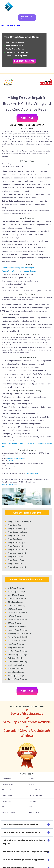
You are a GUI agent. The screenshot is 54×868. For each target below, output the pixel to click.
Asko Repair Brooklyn (16, 669)
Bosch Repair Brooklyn (16, 665)
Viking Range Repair (15, 525)
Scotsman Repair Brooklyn (17, 613)
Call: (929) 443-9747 (24, 61)
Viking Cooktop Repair (16, 560)
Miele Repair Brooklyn (16, 588)
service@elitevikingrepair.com (16, 458)
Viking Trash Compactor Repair (19, 522)
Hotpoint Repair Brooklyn (17, 679)
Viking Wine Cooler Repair (17, 529)
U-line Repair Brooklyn (16, 602)
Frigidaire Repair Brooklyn (17, 620)
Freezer (18, 26)
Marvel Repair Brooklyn (16, 595)
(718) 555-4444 (12, 461)
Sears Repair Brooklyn (16, 644)
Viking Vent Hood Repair (17, 553)
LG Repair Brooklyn (15, 616)
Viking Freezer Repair (15, 546)
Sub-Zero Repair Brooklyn (17, 651)
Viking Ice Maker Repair (16, 543)
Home (2, 26)
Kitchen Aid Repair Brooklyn (18, 637)
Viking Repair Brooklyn (16, 648)
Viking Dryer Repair (15, 564)
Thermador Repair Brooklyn (18, 662)
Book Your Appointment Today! (12, 485)
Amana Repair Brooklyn (16, 672)
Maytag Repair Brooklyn (17, 641)
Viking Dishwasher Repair (17, 536)
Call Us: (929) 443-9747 (26, 18)
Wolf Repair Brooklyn (16, 658)
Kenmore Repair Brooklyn (17, 627)
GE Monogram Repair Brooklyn (19, 634)
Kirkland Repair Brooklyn (17, 599)
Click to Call (27, 118)
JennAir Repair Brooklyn (16, 592)
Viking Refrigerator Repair (17, 532)
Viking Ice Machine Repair (17, 550)
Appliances (10, 26)
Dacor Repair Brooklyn (16, 676)
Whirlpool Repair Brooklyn (17, 655)
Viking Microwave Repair (17, 567)
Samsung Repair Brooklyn (17, 630)
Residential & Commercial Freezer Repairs (19, 271)
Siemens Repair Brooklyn (17, 606)
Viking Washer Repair (16, 557)
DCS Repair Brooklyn (15, 609)
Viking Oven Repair (15, 539)
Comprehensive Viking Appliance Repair (18, 268)
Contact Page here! (32, 474)
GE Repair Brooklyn (15, 623)
